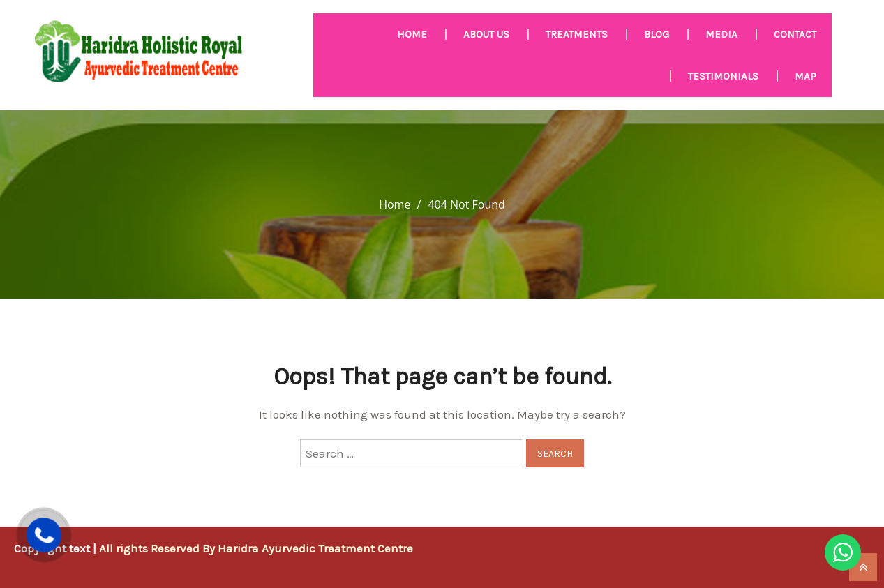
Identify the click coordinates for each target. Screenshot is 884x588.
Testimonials (723, 76)
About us (486, 34)
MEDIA (721, 34)
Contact (795, 34)
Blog (657, 34)
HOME (412, 34)
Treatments (577, 34)
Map (806, 76)
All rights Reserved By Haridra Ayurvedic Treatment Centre (256, 548)
